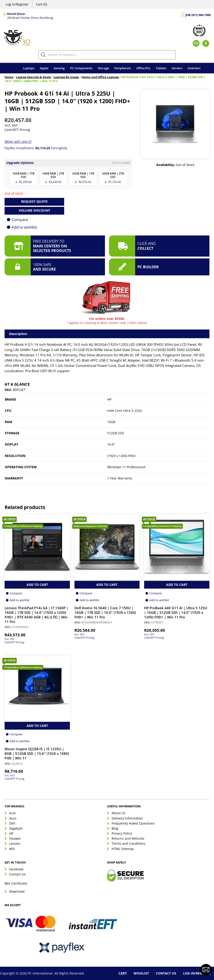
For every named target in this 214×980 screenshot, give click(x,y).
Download (17, 891)
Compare (20, 220)
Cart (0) (41, 4)
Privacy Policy (122, 833)
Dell (12, 823)
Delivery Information (127, 818)
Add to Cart (37, 585)
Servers (177, 68)
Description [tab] (18, 334)
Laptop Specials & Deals (33, 77)
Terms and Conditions (129, 843)
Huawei (15, 838)
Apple (44, 68)
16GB (111, 422)
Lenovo (15, 843)
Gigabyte (16, 828)
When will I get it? (18, 142)
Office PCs (143, 68)
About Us (119, 813)
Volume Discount (34, 210)
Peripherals (123, 68)
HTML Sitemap (123, 849)
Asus (13, 818)
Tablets (161, 68)
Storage (103, 68)
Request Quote (34, 201)
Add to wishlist (24, 227)
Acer (13, 813)
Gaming (59, 68)
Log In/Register (17, 4)
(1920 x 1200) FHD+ (122, 456)
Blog (115, 828)
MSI (12, 849)
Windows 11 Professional (126, 467)
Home (9, 77)
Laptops (29, 68)
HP (109, 399)
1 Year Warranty (120, 478)
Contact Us (17, 874)
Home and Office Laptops (100, 77)
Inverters (194, 68)
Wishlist (141, 973)
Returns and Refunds (128, 838)
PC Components (81, 68)
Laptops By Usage (66, 77)
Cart (123, 973)
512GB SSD (116, 433)
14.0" (111, 444)
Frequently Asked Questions (133, 823)
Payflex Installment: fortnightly (36, 148)
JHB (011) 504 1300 (198, 15)
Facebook (16, 869)
